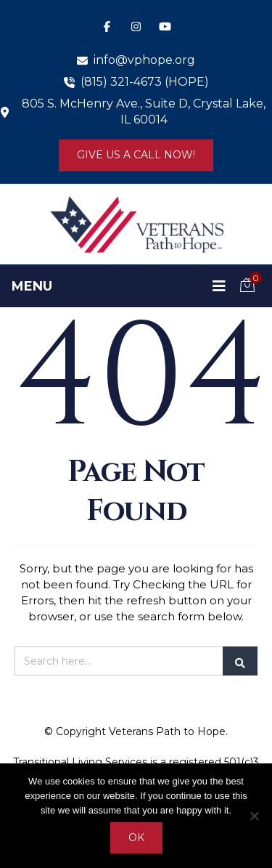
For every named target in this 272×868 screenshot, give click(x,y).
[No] (254, 816)
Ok (136, 837)
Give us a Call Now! (136, 155)
